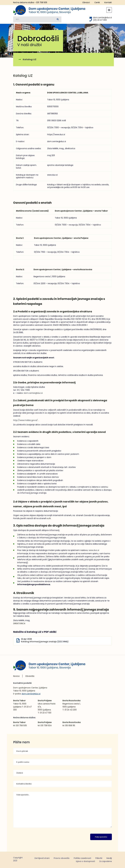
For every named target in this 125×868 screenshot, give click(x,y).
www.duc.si (94, 550)
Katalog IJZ (30, 59)
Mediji (109, 858)
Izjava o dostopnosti (85, 861)
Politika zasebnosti (82, 858)
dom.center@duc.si (33, 393)
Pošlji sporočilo (101, 837)
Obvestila (30, 676)
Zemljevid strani (42, 858)
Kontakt (108, 2)
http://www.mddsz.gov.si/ (25, 420)
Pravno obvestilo (62, 858)
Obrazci (86, 2)
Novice (16, 676)
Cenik (97, 2)
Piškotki (99, 858)
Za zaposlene (106, 861)
